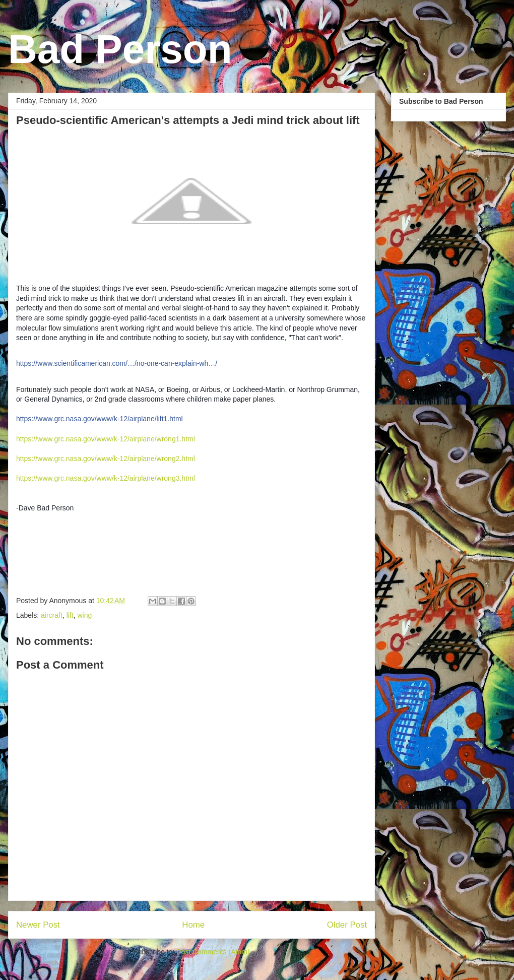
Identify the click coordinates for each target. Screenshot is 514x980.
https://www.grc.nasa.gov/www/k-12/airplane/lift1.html (100, 419)
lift (70, 615)
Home (193, 925)
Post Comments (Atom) (213, 952)
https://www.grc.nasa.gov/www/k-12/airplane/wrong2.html (106, 459)
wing (84, 615)
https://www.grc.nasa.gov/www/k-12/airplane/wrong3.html (106, 478)
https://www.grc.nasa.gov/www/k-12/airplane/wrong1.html (106, 439)
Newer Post (38, 925)
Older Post (347, 925)
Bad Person (120, 49)
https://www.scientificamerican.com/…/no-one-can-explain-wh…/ (117, 363)
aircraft (52, 615)
